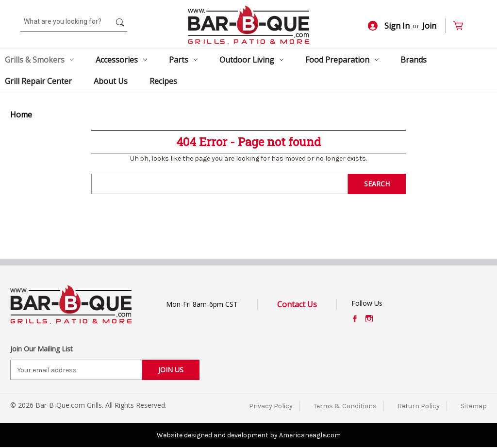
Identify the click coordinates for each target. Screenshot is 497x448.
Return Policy (419, 406)
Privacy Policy (271, 406)
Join (429, 26)
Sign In (389, 26)
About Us (111, 81)
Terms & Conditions (345, 406)
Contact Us (297, 304)
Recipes (163, 81)
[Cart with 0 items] (462, 26)
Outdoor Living (251, 60)
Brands (414, 60)
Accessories (121, 60)
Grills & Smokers (39, 60)
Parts (183, 60)
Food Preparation (342, 60)
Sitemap (474, 406)
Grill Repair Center (38, 81)
